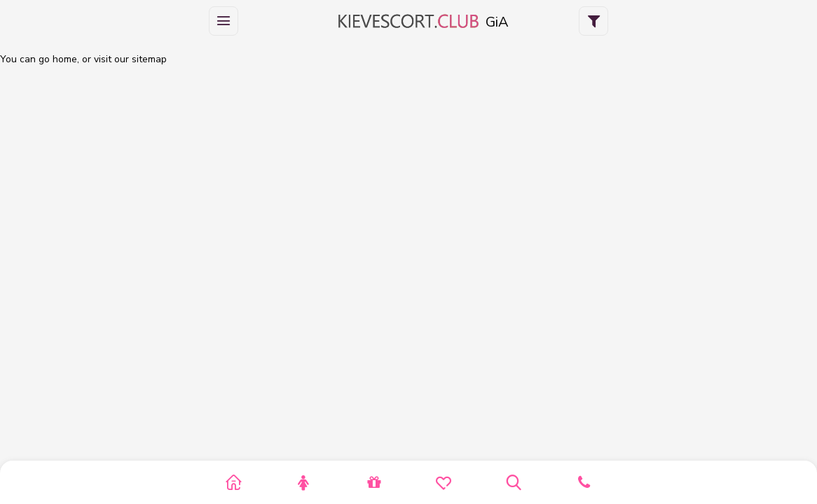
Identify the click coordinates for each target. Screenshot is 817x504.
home (65, 59)
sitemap (149, 59)
